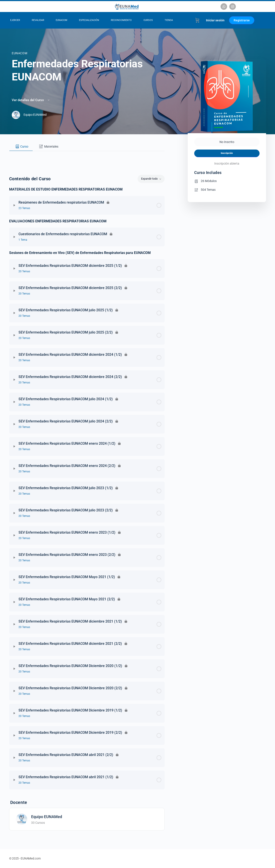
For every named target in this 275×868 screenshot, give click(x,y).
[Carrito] (197, 20)
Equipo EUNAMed (47, 817)
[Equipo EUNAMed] (22, 819)
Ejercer (15, 20)
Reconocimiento (121, 20)
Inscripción (227, 153)
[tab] (21, 146)
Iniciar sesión (215, 20)
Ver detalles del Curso (31, 100)
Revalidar (38, 20)
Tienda (169, 20)
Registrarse (242, 20)
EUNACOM (62, 20)
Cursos (148, 20)
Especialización (89, 20)
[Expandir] (14, 205)
